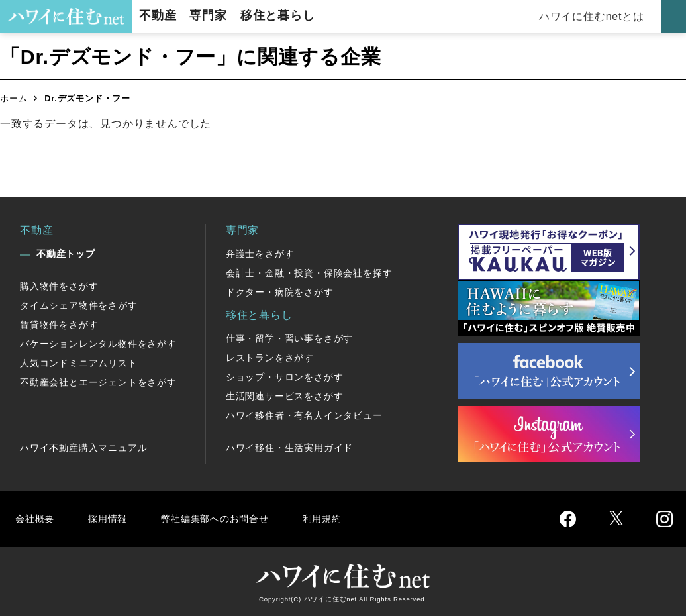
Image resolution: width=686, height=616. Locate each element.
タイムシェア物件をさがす (79, 305)
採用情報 (110, 518)
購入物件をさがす (59, 286)
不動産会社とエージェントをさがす (98, 382)
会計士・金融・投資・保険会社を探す (309, 273)
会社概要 (35, 518)
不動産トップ (66, 254)
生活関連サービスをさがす (285, 396)
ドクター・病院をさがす (280, 292)
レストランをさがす (270, 358)
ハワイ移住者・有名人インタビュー (304, 415)
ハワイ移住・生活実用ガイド (289, 448)
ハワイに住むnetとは (594, 16)
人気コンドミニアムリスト (79, 363)
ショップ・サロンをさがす (285, 377)
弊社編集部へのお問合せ (223, 518)
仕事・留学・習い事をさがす (289, 338)
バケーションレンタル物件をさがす (98, 344)
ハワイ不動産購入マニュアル (83, 448)
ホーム (14, 98)
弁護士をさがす (260, 254)
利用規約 (336, 518)
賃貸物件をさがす (59, 325)
